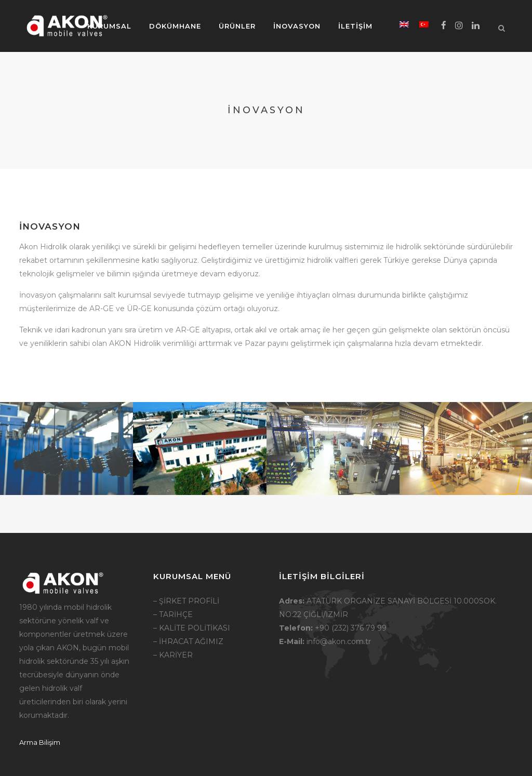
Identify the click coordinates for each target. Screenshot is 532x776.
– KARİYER (173, 655)
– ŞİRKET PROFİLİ (186, 601)
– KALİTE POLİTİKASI (192, 628)
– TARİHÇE (173, 614)
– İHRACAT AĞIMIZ (188, 641)
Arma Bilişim (40, 742)
